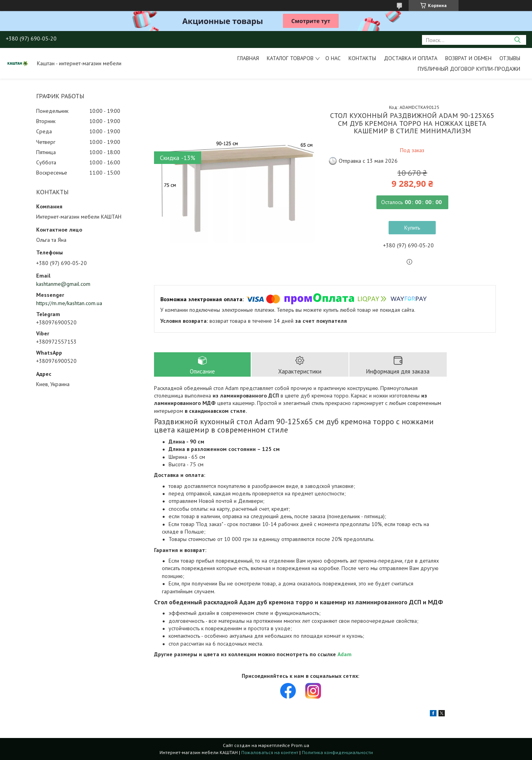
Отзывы (510, 58)
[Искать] (517, 40)
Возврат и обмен (468, 58)
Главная (248, 58)
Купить (412, 228)
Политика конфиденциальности (337, 752)
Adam (345, 654)
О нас (333, 58)
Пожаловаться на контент (270, 752)
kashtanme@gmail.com (63, 284)
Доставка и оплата (411, 58)
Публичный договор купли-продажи (469, 69)
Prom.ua (300, 745)
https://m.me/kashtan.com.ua (69, 303)
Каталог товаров (290, 58)
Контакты (362, 58)
